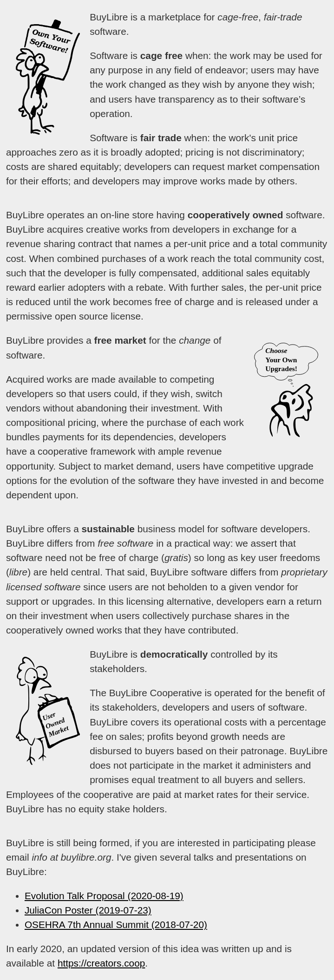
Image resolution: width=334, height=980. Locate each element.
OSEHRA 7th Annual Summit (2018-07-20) (116, 924)
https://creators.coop (101, 963)
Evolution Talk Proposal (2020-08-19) (104, 896)
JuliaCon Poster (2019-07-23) (88, 910)
